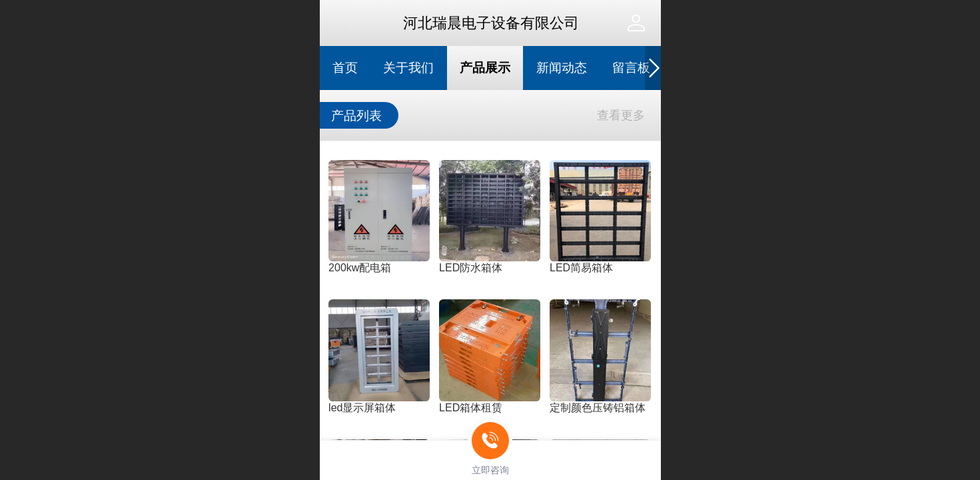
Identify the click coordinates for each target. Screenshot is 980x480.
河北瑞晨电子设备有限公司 (491, 23)
